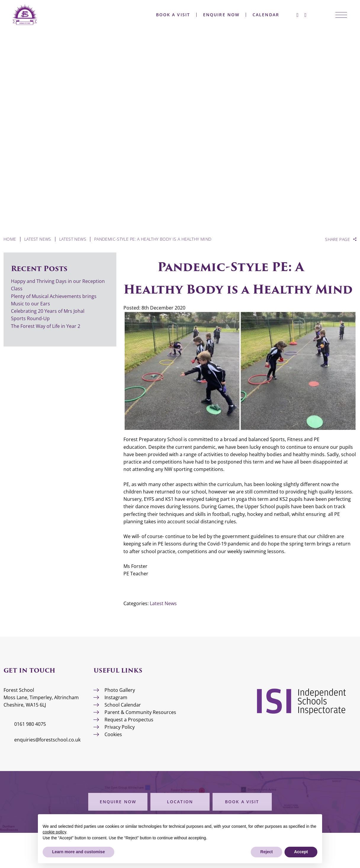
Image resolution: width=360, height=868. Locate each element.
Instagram (116, 697)
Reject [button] (266, 852)
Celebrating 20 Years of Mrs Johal (48, 311)
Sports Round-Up (30, 318)
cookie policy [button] (54, 832)
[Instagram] (296, 15)
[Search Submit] (308, 15)
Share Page (337, 239)
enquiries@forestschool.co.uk (47, 740)
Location (180, 802)
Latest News (163, 603)
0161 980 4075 (30, 724)
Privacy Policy (120, 727)
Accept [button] (301, 852)
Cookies (113, 734)
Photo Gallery (120, 690)
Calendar (257, 15)
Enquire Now (212, 15)
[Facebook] (289, 15)
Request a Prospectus (129, 720)
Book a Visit (164, 15)
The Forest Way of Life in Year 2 (46, 326)
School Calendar (123, 705)
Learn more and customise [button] (78, 852)
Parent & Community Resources (140, 712)
